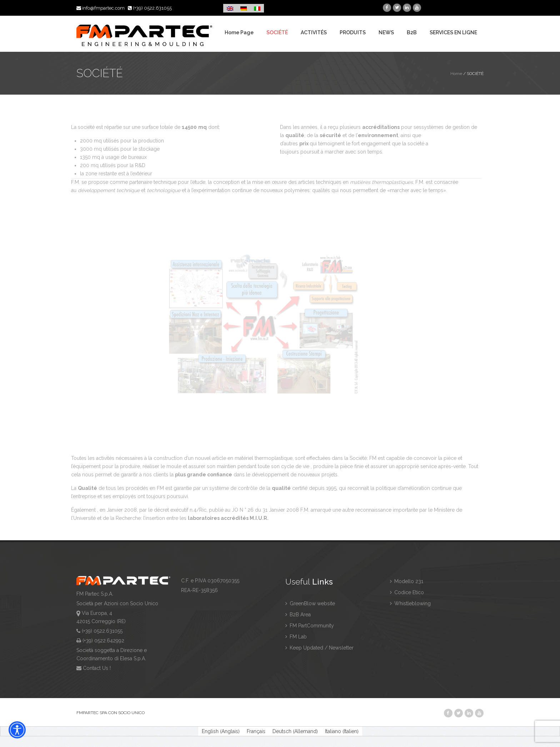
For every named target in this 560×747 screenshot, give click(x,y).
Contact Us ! (97, 668)
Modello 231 (407, 581)
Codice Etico (407, 592)
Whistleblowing (410, 603)
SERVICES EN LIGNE (453, 33)
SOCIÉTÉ (277, 33)
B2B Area (298, 615)
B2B (412, 33)
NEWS (386, 33)
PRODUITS (353, 33)
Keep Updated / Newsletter (319, 648)
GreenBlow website (310, 603)
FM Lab (296, 637)
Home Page (239, 33)
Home (456, 74)
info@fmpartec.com (101, 8)
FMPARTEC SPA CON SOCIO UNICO (111, 713)
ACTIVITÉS (314, 33)
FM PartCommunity (310, 626)
